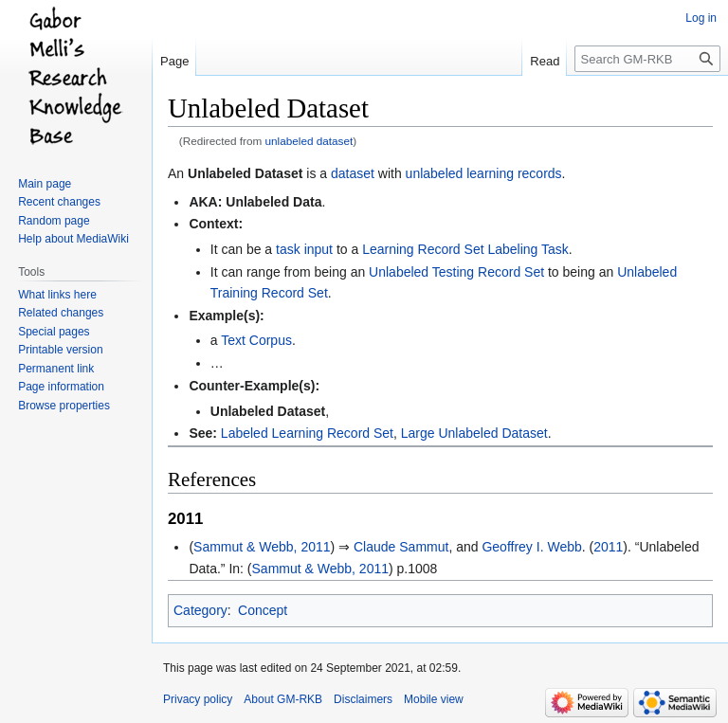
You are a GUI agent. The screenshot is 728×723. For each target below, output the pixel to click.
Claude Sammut (401, 547)
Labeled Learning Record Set (307, 433)
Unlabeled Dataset (245, 173)
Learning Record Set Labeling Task (465, 249)
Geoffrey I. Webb (531, 547)
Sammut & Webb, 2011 (262, 547)
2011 (608, 547)
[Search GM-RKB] (647, 59)
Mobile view (434, 699)
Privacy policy (198, 699)
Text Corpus (256, 340)
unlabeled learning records (484, 173)
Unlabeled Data (273, 202)
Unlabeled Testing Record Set (456, 272)
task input (304, 249)
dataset (353, 173)
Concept (263, 610)
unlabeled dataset (309, 141)
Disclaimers (363, 699)
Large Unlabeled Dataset (474, 433)
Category (200, 610)
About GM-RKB (283, 699)
